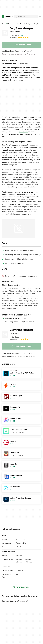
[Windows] (10, 24)
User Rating (19, 38)
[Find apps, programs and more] (26, 17)
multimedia (23, 132)
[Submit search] (16, 17)
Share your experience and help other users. (19, 54)
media (22, 70)
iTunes (17, 129)
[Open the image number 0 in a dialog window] (19, 229)
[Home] (4, 24)
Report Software (21, 587)
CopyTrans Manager (21, 30)
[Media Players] (28, 24)
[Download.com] (7, 17)
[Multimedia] (18, 24)
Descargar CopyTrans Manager (13, 601)
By (14, 35)
